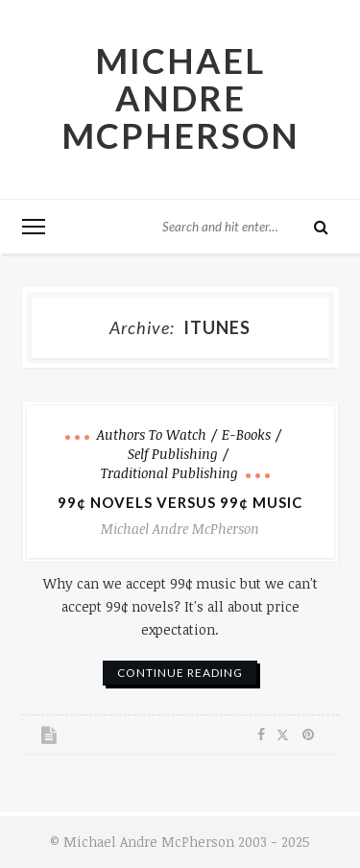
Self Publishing (173, 454)
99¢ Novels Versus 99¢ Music (180, 502)
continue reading (180, 673)
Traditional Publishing (169, 473)
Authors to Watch (152, 434)
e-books (246, 434)
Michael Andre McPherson (180, 98)
